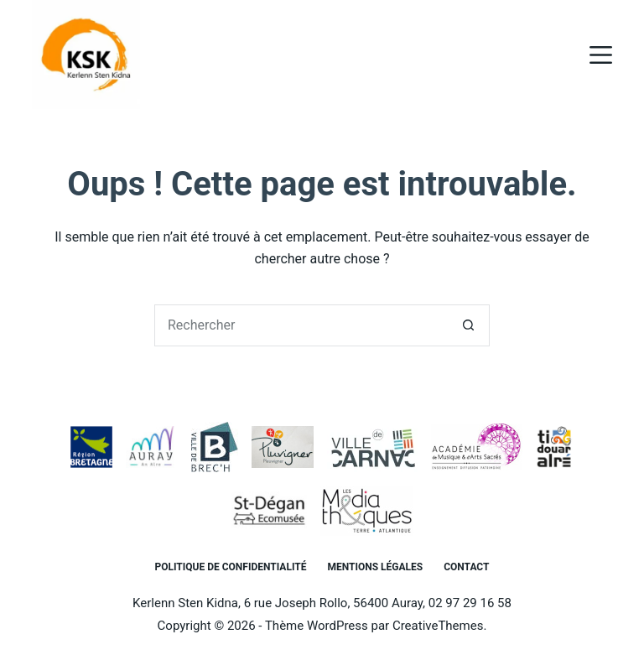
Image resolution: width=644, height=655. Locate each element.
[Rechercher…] (301, 325)
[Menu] (601, 55)
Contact (466, 567)
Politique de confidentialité (231, 567)
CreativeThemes (438, 626)
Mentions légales (375, 567)
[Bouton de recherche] (469, 325)
